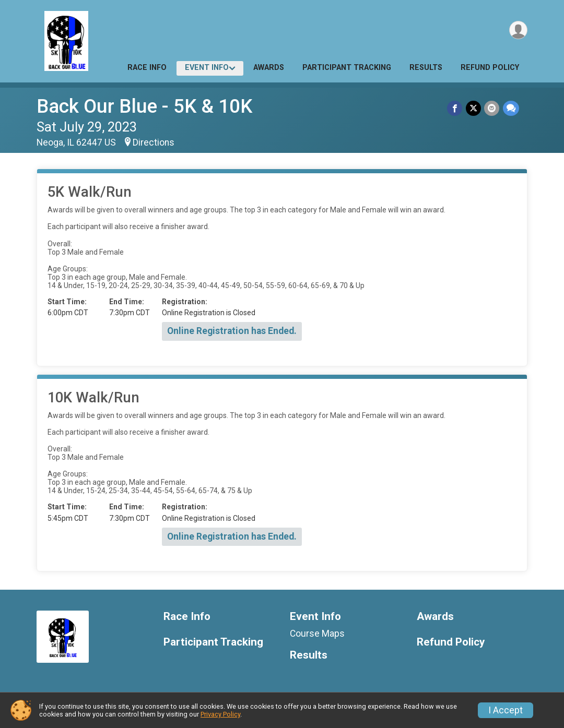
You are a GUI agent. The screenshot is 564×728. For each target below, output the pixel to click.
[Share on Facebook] (456, 108)
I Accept (506, 710)
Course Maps (317, 634)
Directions (154, 142)
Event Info (207, 68)
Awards (269, 68)
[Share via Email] (492, 108)
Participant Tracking (347, 68)
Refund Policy (490, 68)
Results (426, 68)
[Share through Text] (511, 108)
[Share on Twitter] (474, 108)
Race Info (147, 68)
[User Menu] (518, 31)
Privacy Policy (220, 714)
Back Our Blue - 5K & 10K (144, 106)
